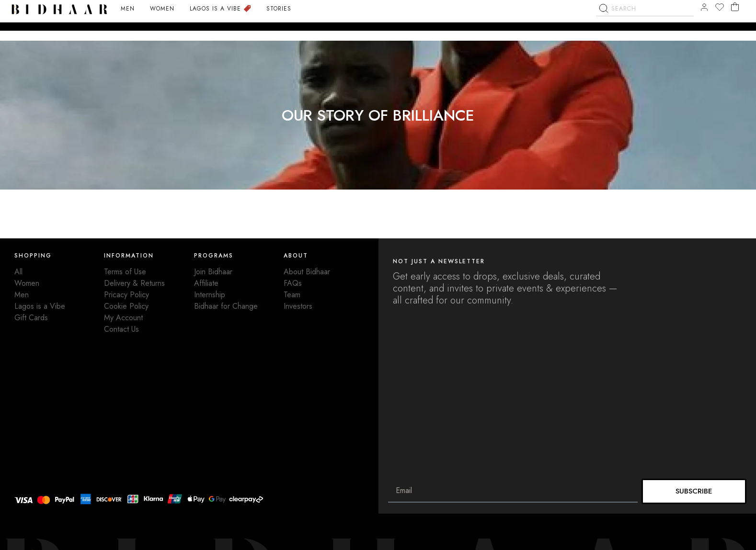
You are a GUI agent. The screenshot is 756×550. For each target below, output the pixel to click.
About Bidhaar (307, 272)
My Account (123, 318)
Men (22, 295)
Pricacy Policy (126, 295)
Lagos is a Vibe (40, 306)
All (18, 272)
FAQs (293, 283)
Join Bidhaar (213, 272)
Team (292, 295)
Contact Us (121, 329)
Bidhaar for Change (226, 306)
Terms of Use (125, 272)
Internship (210, 295)
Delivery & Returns (134, 283)
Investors (298, 306)
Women (27, 283)
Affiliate (206, 283)
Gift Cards (31, 318)
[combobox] (645, 27)
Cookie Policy (126, 306)
